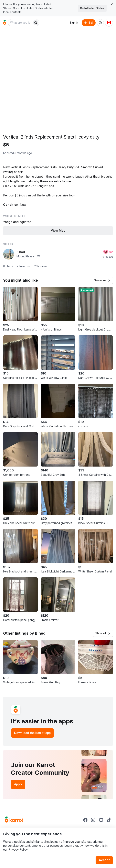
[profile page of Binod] (9, 254)
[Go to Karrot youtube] (101, 820)
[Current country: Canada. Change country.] (109, 23)
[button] (102, 280)
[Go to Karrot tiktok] (109, 820)
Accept (104, 860)
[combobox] (20, 23)
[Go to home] (5, 23)
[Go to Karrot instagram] (93, 820)
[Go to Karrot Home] (14, 820)
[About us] (100, 23)
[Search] (36, 23)
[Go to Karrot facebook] (85, 820)
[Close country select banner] (112, 4)
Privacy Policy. (18, 850)
